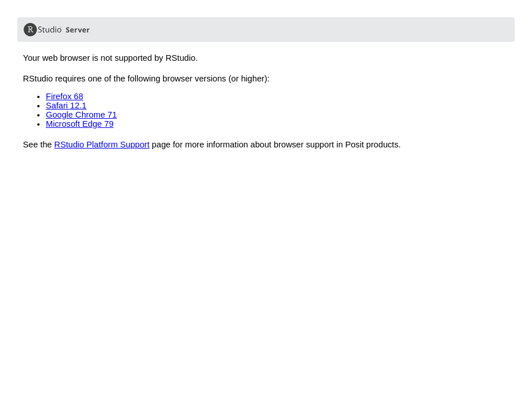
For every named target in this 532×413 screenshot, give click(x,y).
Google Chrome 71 (81, 115)
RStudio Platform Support (102, 145)
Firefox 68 (64, 96)
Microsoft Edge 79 (80, 124)
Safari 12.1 (66, 106)
